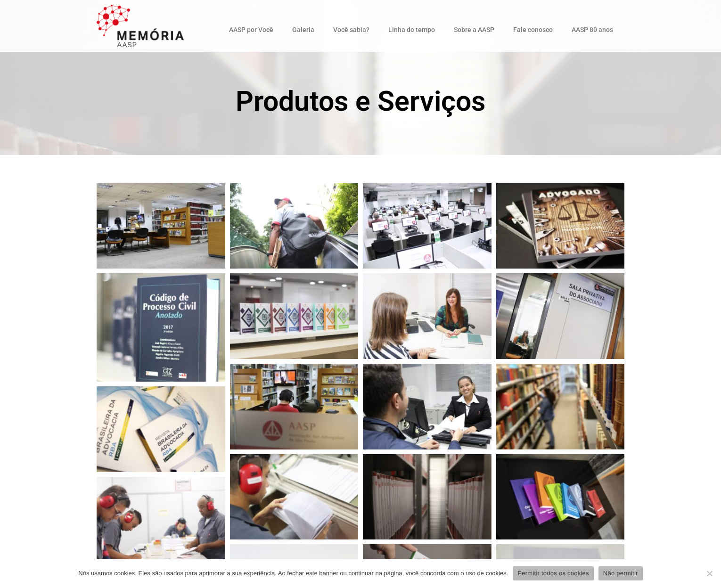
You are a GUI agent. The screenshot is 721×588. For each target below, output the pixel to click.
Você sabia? (351, 30)
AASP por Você (251, 30)
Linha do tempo (412, 30)
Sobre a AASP (474, 30)
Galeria (303, 30)
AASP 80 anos (592, 30)
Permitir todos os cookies (553, 573)
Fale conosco (533, 30)
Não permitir (621, 573)
